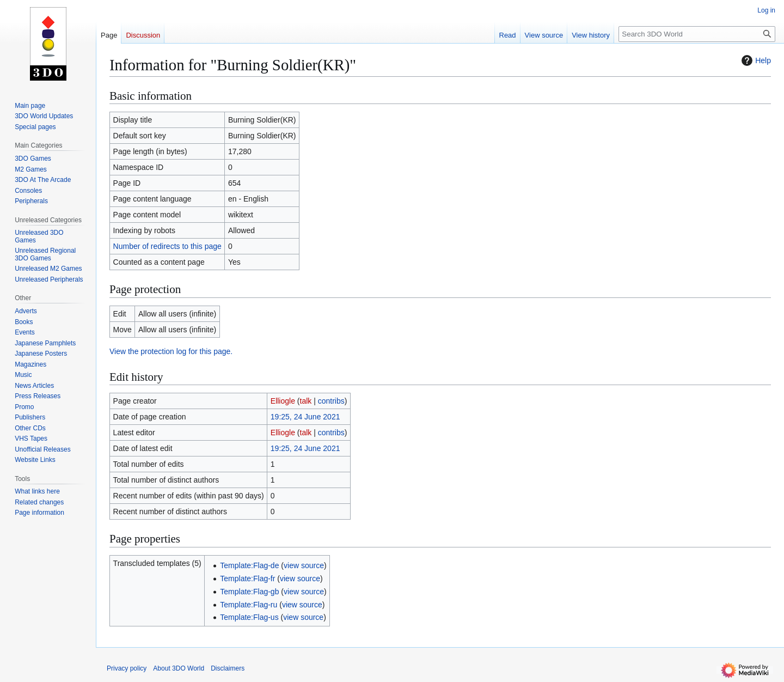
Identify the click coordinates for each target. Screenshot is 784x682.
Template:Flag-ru (249, 605)
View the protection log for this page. (171, 351)
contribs (331, 401)
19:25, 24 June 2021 (305, 417)
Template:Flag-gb (249, 592)
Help (755, 60)
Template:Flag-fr (247, 579)
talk (306, 401)
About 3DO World (179, 668)
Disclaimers (228, 668)
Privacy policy (127, 668)
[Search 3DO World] (697, 34)
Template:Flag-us (249, 617)
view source (304, 565)
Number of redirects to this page (167, 246)
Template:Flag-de (249, 565)
